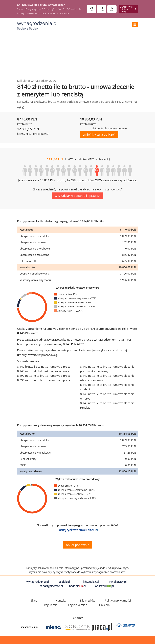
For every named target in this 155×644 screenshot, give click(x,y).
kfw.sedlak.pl (91, 582)
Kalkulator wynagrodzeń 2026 (37, 81)
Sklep (34, 601)
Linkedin (104, 605)
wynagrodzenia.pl (38, 582)
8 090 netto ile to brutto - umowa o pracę (44, 380)
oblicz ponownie (78, 545)
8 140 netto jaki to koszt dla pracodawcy (43, 371)
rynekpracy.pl (118, 582)
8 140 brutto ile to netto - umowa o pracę (44, 367)
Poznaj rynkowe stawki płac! (75, 530)
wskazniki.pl (104, 586)
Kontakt (61, 601)
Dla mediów (88, 601)
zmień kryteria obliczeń (99, 134)
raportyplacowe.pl (51, 586)
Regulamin (51, 605)
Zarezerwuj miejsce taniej (128, 9)
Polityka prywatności (118, 601)
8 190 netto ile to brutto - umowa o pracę (44, 376)
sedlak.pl (64, 582)
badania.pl (77, 586)
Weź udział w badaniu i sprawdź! (77, 196)
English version (78, 605)
